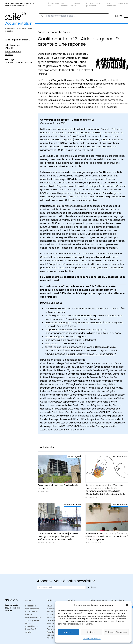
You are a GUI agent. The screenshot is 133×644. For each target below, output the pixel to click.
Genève (9, 54)
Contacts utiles (54, 629)
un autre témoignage (57, 323)
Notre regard (31, 606)
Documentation (32, 609)
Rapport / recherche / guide (54, 32)
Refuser (92, 632)
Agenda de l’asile (55, 632)
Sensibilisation (32, 626)
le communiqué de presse (60, 340)
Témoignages (53, 620)
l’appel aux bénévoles (57, 330)
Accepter (69, 632)
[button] (127, 605)
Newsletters (123, 3)
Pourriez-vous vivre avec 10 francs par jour (90, 354)
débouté (9, 48)
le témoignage (53, 316)
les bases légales (55, 337)
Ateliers (50, 638)
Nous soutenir (65, 5)
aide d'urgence (12, 45)
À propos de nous (53, 5)
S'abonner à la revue (78, 5)
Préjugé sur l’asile (33, 617)
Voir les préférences (116, 632)
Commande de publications (93, 5)
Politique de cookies (92, 639)
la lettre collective (56, 309)
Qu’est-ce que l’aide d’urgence (62, 347)
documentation (13, 51)
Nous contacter (111, 5)
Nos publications (54, 635)
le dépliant (51, 344)
